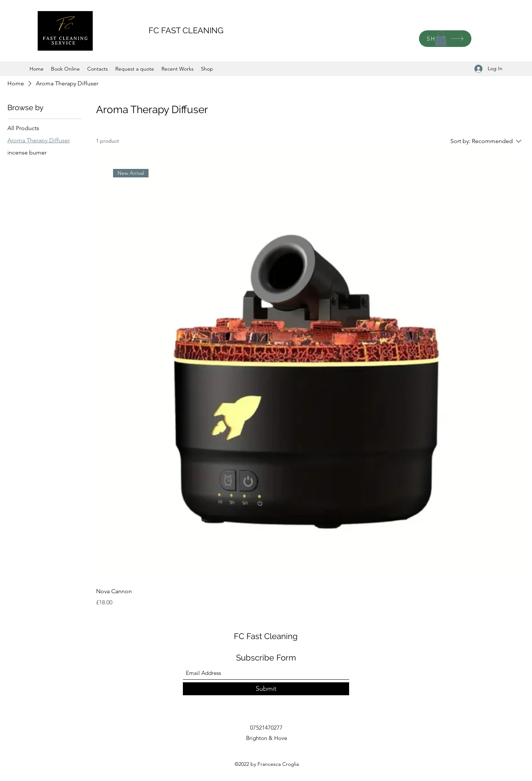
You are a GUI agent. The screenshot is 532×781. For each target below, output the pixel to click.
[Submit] (266, 689)
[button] (441, 39)
